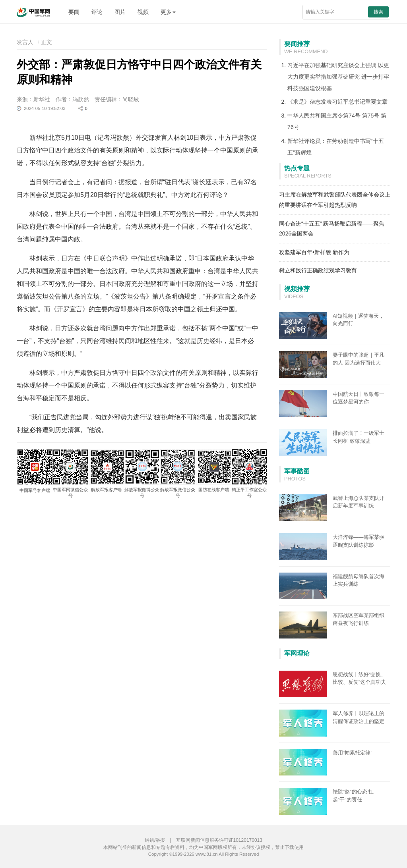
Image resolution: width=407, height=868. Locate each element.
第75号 (371, 116)
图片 (120, 12)
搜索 (378, 12)
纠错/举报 (155, 840)
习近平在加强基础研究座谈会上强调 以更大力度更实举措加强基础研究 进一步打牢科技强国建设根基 (338, 77)
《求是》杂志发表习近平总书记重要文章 (337, 102)
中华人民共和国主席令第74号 (324, 116)
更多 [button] (168, 12)
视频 (143, 12)
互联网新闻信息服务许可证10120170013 (219, 840)
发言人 (25, 42)
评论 (97, 12)
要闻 (74, 12)
